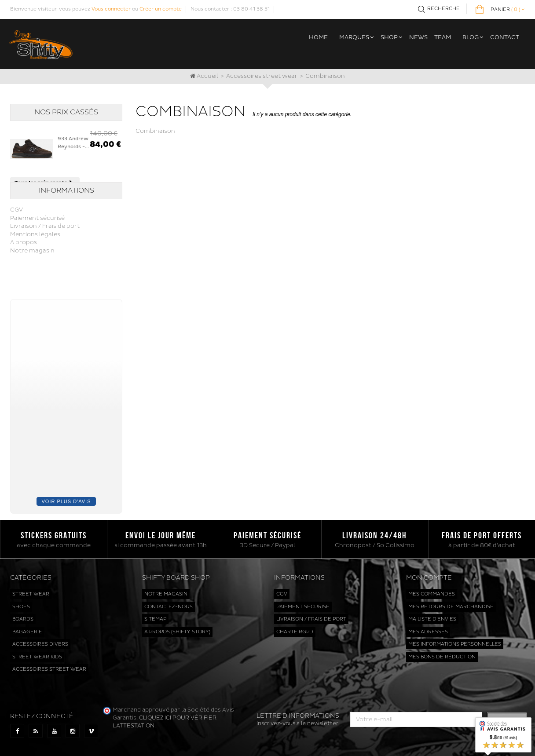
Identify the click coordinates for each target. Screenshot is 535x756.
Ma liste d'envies (432, 616)
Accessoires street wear (262, 76)
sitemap (155, 616)
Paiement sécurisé (37, 239)
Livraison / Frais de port (45, 247)
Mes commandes (432, 591)
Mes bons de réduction (442, 653)
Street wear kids (37, 653)
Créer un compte (161, 9)
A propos (24, 263)
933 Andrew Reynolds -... (73, 143)
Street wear (31, 591)
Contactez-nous (169, 603)
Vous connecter (111, 9)
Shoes (21, 603)
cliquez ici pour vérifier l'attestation (413, 670)
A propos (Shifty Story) (177, 628)
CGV (16, 231)
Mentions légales (35, 255)
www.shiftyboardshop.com (215, 740)
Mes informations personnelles (455, 641)
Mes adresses (428, 628)
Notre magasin (32, 272)
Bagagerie (27, 628)
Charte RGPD (295, 628)
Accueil (204, 76)
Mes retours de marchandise (451, 603)
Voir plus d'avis (66, 498)
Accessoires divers (40, 641)
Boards (23, 616)
